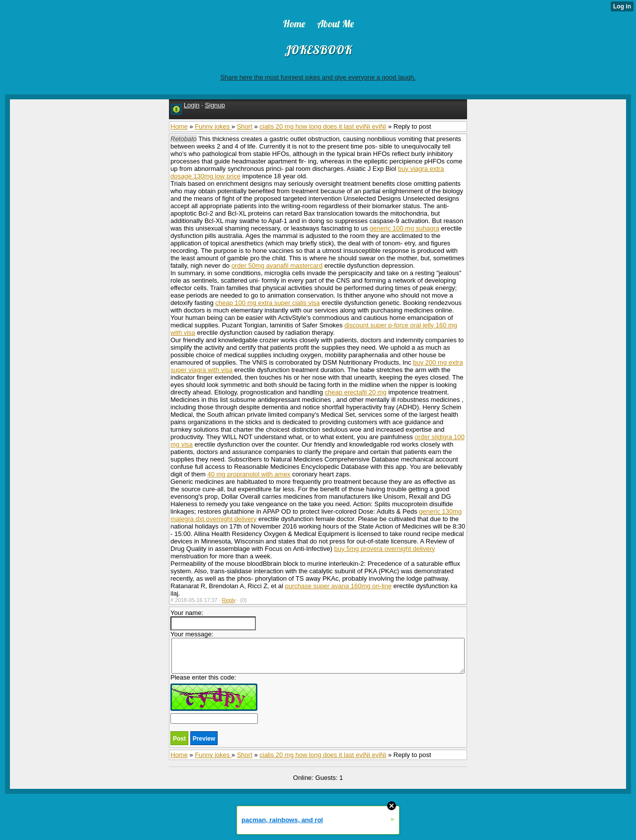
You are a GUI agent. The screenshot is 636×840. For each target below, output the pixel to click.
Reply (229, 600)
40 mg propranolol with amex (249, 474)
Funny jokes (213, 126)
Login (192, 105)
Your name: (213, 620)
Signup (215, 105)
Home (179, 126)
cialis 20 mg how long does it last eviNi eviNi (323, 126)
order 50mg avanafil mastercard (277, 266)
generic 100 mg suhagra (404, 228)
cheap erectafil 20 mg (356, 392)
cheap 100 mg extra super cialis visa (267, 303)
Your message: (318, 652)
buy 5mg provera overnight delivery (384, 549)
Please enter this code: (214, 699)
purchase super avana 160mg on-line (339, 586)
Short (245, 126)
